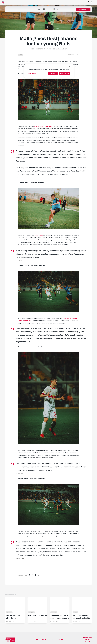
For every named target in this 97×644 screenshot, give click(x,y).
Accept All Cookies (64, 73)
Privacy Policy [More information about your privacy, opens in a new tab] (62, 69)
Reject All (53, 73)
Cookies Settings (32, 73)
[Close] (70, 66)
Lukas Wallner (39, 235)
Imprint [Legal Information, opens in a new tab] (67, 69)
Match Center (83, 9)
